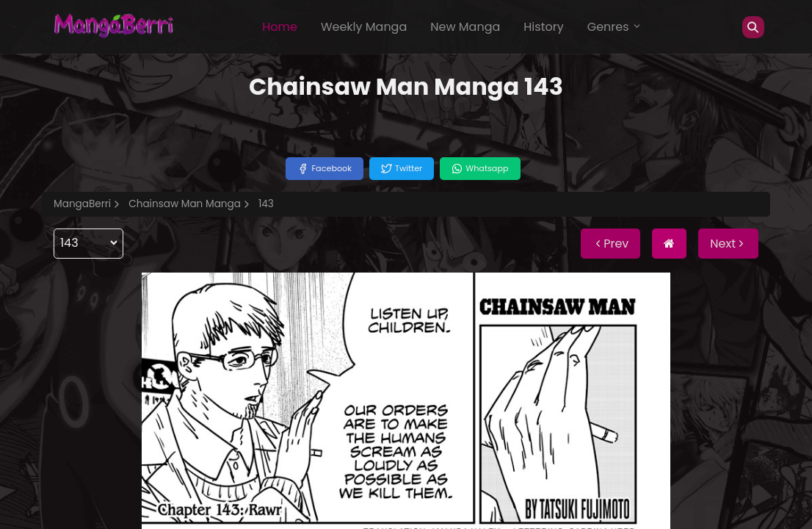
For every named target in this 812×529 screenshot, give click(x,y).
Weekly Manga (364, 27)
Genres (615, 27)
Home (280, 27)
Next (728, 244)
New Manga (465, 27)
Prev (610, 244)
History (543, 27)
